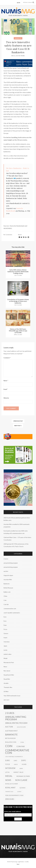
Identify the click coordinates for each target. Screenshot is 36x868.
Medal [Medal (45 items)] (9, 776)
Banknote (18, 38)
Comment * (7, 358)
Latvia (5, 650)
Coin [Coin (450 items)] (9, 746)
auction (6, 571)
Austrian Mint (8, 580)
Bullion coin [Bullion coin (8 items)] (11, 742)
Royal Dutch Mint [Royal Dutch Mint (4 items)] (12, 784)
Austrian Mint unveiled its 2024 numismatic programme (17, 526)
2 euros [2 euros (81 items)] (10, 713)
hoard (5, 638)
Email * (6, 389)
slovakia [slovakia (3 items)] (23, 788)
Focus (5, 629)
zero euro (6, 700)
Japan (5, 646)
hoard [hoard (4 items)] (24, 764)
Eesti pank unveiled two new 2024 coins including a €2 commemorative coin (16, 532)
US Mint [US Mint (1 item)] (19, 792)
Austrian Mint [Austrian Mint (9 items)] (11, 731)
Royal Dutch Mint (9, 675)
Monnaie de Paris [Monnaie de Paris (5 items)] (23, 776)
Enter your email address (13, 811)
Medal (5, 658)
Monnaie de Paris (9, 662)
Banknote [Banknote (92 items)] (11, 735)
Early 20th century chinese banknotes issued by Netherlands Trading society (18, 272)
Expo (5, 625)
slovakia (6, 683)
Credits (27, 862)
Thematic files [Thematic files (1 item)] (9, 792)
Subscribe (18, 819)
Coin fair (6, 604)
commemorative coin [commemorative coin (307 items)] (17, 752)
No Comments (8, 235)
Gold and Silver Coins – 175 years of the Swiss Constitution (17, 539)
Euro (5, 617)
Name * (6, 381)
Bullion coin (7, 592)
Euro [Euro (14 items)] (7, 760)
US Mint (6, 691)
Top (18, 864)
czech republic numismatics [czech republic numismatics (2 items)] (14, 757)
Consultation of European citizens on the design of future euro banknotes (18, 301)
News (5, 667)
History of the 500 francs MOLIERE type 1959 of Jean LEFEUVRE (18, 331)
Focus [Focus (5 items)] (8, 764)
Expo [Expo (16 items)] (24, 760)
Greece (6, 633)
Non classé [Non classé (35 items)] (21, 780)
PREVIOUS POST (18, 421)
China (5, 596)
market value (7, 654)
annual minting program (11, 563)
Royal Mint (7, 679)
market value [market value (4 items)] (18, 772)
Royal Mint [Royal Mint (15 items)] (10, 788)
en (18, 3)
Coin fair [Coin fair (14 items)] (20, 746)
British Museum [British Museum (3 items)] (10, 738)
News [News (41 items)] (8, 780)
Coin (5, 600)
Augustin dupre (8, 575)
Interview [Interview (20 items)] (10, 768)
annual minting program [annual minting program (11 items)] (16, 723)
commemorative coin (10, 609)
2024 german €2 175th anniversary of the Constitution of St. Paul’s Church (16, 545)
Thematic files (8, 687)
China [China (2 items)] (22, 742)
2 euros (6, 559)
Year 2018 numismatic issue (12, 696)
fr (19, 3)
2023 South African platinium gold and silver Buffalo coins (17, 519)
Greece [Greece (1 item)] (16, 764)
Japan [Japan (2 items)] (21, 768)
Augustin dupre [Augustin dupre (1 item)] (21, 727)
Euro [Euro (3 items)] (16, 761)
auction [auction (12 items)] (9, 727)
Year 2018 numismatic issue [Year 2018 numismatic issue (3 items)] (14, 795)
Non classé (7, 671)
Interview (7, 642)
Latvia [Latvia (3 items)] (7, 772)
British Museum (8, 588)
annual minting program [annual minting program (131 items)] (16, 718)
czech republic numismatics (12, 613)
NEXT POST (18, 426)
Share (20, 235)
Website (6, 398)
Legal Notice (21, 862)
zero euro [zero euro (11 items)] (10, 799)
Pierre (23, 56)
